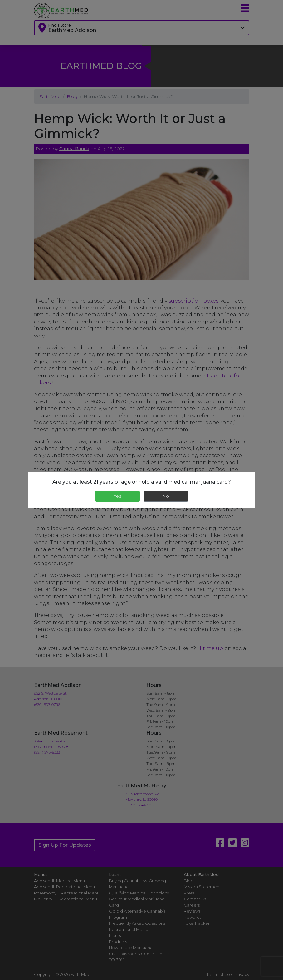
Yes (117, 496)
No (166, 496)
